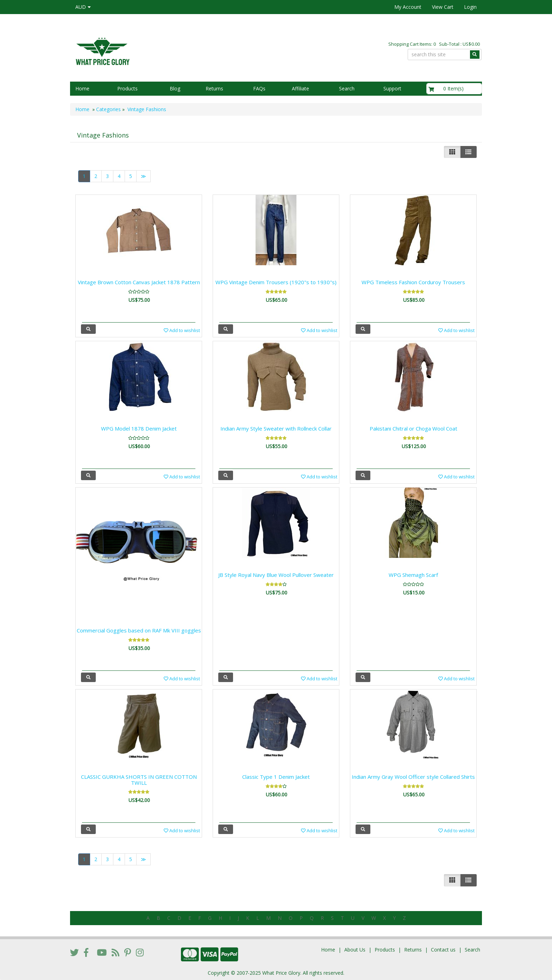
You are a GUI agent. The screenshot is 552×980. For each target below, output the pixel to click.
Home (82, 88)
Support (392, 88)
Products (127, 88)
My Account (408, 7)
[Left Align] (452, 152)
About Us (355, 950)
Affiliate (300, 88)
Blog (175, 88)
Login (470, 7)
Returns (214, 88)
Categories (108, 109)
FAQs (259, 88)
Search (347, 88)
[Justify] (468, 152)
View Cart (443, 7)
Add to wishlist (182, 330)
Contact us (443, 950)
